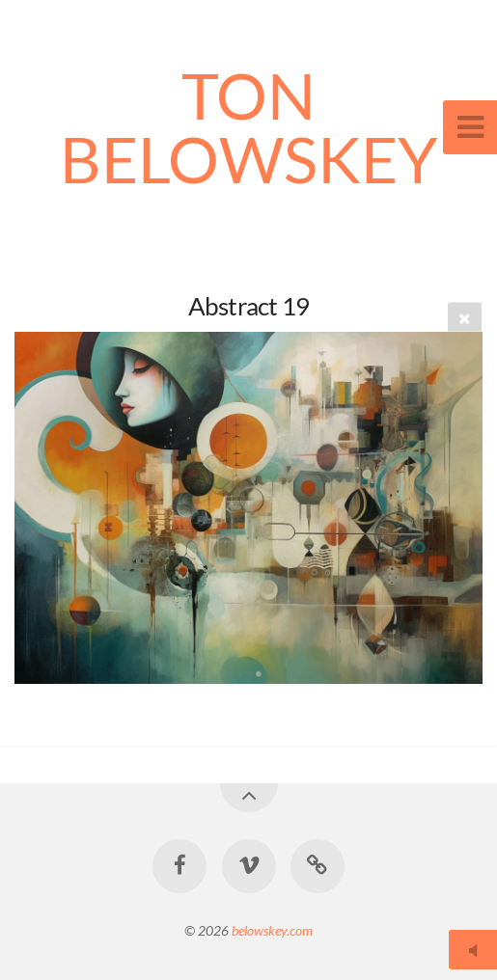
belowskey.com (272, 930)
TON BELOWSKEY (249, 127)
